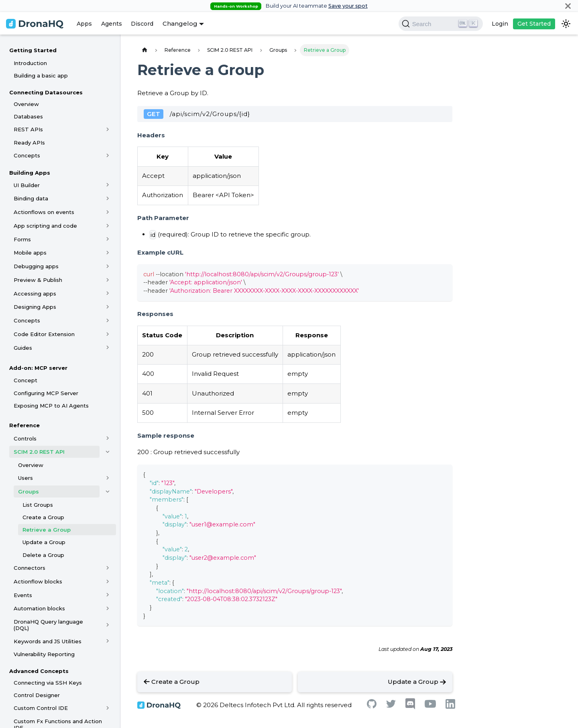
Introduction (30, 63)
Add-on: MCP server (38, 368)
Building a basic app (41, 75)
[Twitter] (391, 706)
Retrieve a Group (47, 530)
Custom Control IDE (41, 708)
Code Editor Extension (44, 334)
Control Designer (37, 695)
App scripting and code (45, 226)
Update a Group (44, 542)
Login (500, 24)
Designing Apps (35, 307)
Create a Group (43, 517)
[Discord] (410, 707)
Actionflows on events (44, 212)
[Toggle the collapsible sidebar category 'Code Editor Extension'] (108, 334)
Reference (24, 425)
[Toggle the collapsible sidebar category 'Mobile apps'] (108, 253)
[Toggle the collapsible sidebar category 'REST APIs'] (108, 129)
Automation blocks (39, 608)
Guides (23, 348)
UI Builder (27, 185)
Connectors (30, 568)
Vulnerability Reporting (44, 654)
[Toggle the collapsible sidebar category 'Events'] (108, 595)
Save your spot (348, 6)
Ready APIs (29, 143)
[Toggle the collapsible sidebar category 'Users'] (108, 478)
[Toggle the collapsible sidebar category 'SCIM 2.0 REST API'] (108, 452)
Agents (112, 24)
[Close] (568, 6)
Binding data (31, 198)
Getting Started (33, 50)
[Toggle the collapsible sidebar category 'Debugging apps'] (108, 266)
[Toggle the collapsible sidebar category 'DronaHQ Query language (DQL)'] (108, 625)
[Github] (372, 706)
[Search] (441, 24)
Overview (26, 104)
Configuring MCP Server (46, 393)
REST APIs (28, 129)
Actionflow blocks (38, 581)
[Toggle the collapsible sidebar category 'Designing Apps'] (108, 307)
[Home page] (144, 50)
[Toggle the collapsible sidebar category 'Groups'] (108, 491)
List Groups (38, 505)
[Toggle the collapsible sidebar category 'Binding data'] (108, 198)
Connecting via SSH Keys (48, 683)
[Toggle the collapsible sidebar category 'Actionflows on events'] (108, 212)
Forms (22, 239)
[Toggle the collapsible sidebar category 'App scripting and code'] (108, 226)
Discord (142, 24)
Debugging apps (36, 266)
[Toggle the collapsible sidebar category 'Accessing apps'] (108, 294)
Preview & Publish (38, 280)
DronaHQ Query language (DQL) (48, 625)
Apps (84, 24)
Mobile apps (30, 253)
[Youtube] (430, 706)
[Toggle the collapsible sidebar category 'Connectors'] (108, 568)
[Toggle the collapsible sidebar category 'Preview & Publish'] (108, 280)
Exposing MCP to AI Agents (51, 406)
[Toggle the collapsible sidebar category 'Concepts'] (108, 155)
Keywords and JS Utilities (48, 641)
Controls (25, 438)
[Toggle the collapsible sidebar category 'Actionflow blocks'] (108, 581)
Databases (28, 116)
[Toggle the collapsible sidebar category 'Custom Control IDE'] (108, 708)
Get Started (534, 24)
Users (25, 478)
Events (23, 595)
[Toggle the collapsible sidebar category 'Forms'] (108, 239)
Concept (25, 380)
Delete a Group (43, 555)
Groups (28, 491)
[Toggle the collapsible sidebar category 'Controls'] (108, 438)
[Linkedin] (450, 707)
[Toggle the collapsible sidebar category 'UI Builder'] (108, 185)
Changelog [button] (180, 23)
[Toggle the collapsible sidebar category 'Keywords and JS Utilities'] (108, 641)
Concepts (27, 155)
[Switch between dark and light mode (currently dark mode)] (566, 24)
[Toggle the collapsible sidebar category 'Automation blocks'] (108, 608)
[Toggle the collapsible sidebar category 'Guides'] (108, 348)
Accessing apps (35, 294)
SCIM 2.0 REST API (39, 452)
